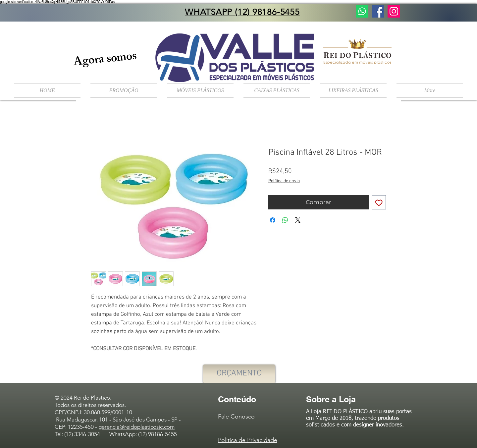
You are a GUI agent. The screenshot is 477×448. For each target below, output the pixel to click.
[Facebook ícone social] (378, 11)
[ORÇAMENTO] (239, 374)
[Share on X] (298, 220)
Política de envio (284, 181)
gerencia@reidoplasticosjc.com (136, 427)
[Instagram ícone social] (394, 11)
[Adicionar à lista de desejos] (379, 202)
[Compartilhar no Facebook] (273, 220)
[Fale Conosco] (362, 11)
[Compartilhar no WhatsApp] (285, 220)
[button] (200, 90)
